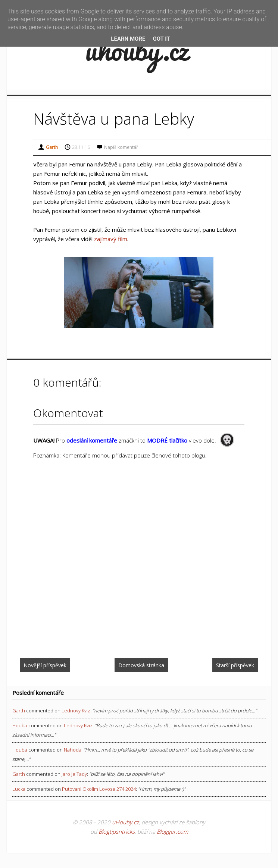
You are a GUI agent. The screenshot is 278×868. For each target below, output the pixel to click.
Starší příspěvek (235, 665)
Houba (20, 725)
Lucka (19, 789)
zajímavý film (111, 239)
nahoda (73, 750)
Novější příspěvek (45, 665)
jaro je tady (74, 774)
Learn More (128, 39)
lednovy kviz (76, 711)
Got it (161, 39)
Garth (19, 711)
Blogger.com (172, 831)
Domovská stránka (141, 665)
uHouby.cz (125, 822)
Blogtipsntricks (117, 831)
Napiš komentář (121, 147)
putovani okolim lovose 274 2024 (99, 789)
